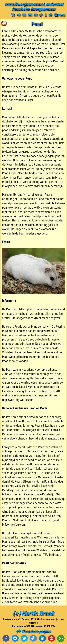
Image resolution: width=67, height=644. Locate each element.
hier (43, 619)
